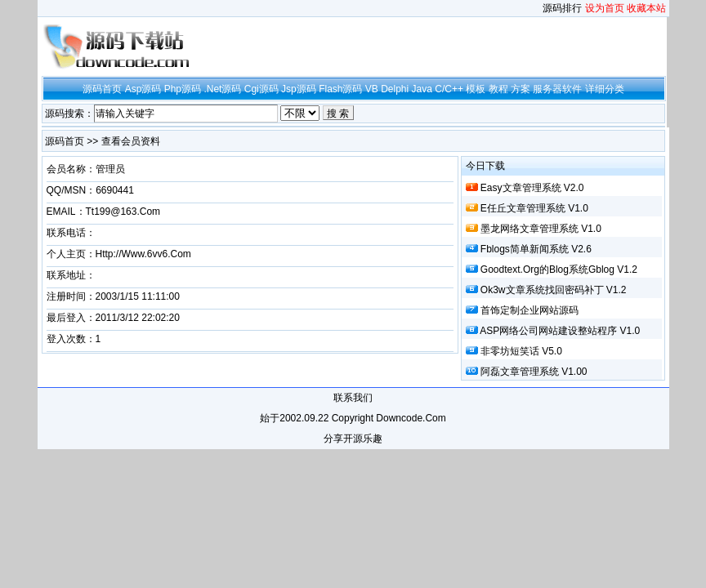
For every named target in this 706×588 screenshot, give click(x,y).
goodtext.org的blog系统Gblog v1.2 (559, 269)
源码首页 (65, 141)
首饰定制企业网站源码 (529, 310)
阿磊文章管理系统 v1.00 (534, 372)
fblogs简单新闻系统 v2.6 (536, 249)
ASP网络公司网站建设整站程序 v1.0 (560, 331)
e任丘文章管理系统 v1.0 (534, 208)
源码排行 (562, 8)
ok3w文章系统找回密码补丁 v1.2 (554, 290)
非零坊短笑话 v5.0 (521, 351)
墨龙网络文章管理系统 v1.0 (541, 229)
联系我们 (353, 398)
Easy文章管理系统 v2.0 (532, 188)
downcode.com (411, 418)
